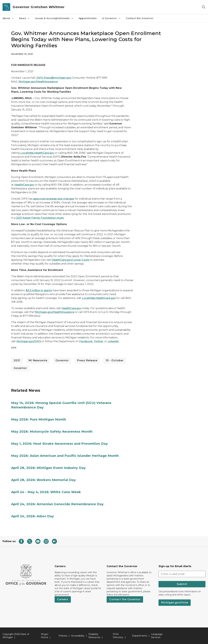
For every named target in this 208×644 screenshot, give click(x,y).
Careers (63, 599)
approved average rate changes (54, 199)
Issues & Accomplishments (54, 18)
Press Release (87, 360)
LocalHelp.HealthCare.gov (37, 153)
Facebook (86, 341)
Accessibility (78, 636)
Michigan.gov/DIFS (29, 341)
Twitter (98, 341)
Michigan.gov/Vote (175, 603)
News (25, 18)
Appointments (88, 18)
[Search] (204, 7)
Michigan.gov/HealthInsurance (38, 82)
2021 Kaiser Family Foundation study (40, 218)
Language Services (157, 636)
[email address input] (182, 574)
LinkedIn (113, 341)
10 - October (115, 360)
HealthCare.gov (24, 185)
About (8, 18)
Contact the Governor (140, 18)
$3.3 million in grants (39, 290)
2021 (17, 360)
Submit (182, 584)
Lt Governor (111, 18)
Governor (62, 360)
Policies (63, 636)
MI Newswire (38, 360)
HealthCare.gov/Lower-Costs (71, 260)
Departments (139, 636)
